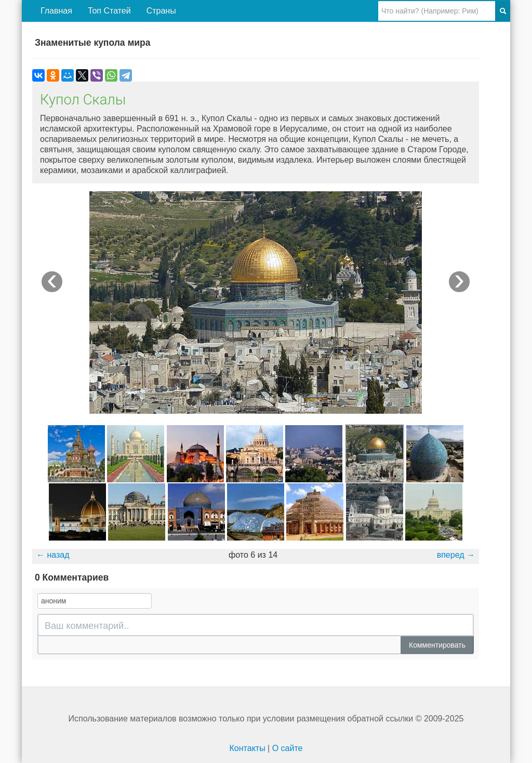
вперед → (456, 555)
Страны (161, 11)
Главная (56, 11)
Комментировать (437, 645)
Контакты (248, 748)
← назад (53, 555)
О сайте (288, 748)
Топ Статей (109, 11)
